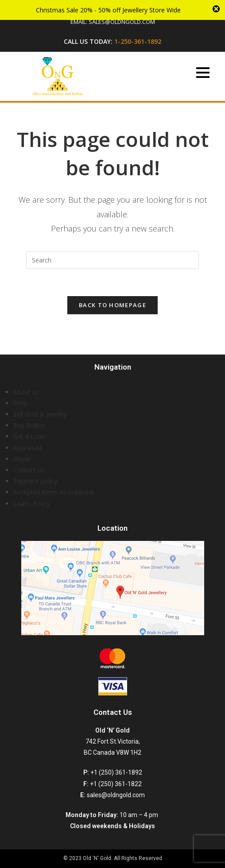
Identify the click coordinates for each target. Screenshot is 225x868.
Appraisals (28, 448)
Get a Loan (29, 436)
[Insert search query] (112, 260)
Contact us (29, 470)
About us (26, 392)
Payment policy (35, 481)
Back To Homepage (112, 305)
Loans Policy (31, 503)
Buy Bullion (29, 425)
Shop (21, 403)
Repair (22, 459)
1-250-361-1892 (138, 41)
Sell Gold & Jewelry (40, 414)
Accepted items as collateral (54, 492)
